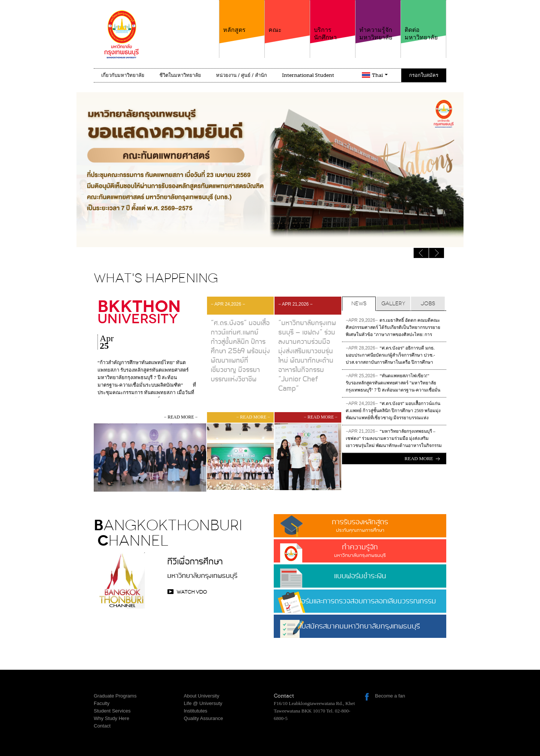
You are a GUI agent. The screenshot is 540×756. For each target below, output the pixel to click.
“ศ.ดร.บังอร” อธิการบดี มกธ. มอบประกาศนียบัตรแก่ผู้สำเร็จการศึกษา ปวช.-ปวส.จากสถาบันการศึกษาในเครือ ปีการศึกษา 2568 (390, 356)
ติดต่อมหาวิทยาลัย (423, 20)
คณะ (287, 17)
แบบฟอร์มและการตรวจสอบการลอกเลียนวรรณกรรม (360, 601)
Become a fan (390, 696)
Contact (102, 726)
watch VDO (192, 592)
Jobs (428, 304)
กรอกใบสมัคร (424, 75)
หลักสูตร (242, 17)
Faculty (102, 703)
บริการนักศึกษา (333, 20)
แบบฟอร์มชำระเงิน (360, 576)
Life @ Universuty (203, 703)
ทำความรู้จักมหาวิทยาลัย (378, 20)
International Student (308, 75)
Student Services (112, 711)
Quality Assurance (203, 718)
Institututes (196, 711)
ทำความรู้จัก (360, 550)
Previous (436, 253)
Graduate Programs (115, 696)
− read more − (181, 417)
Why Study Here (112, 718)
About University (202, 696)
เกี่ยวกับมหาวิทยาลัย (123, 75)
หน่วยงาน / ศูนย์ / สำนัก (241, 75)
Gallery (393, 304)
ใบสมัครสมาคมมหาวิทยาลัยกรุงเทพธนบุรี (360, 629)
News (359, 304)
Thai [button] (380, 75)
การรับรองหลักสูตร (360, 525)
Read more (419, 458)
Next (421, 253)
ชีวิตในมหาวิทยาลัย (180, 75)
